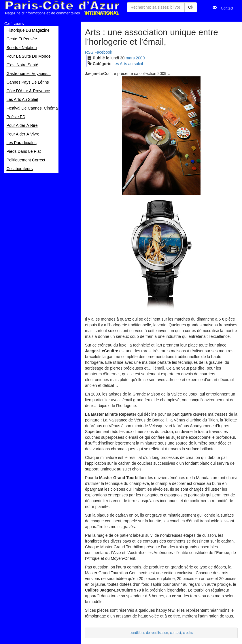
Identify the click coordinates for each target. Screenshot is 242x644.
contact (175, 633)
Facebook (103, 52)
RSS (89, 52)
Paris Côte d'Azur (62, 8)
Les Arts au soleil (128, 64)
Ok (191, 7)
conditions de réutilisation (149, 633)
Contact (225, 7)
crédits (188, 633)
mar (130, 58)
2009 (140, 58)
